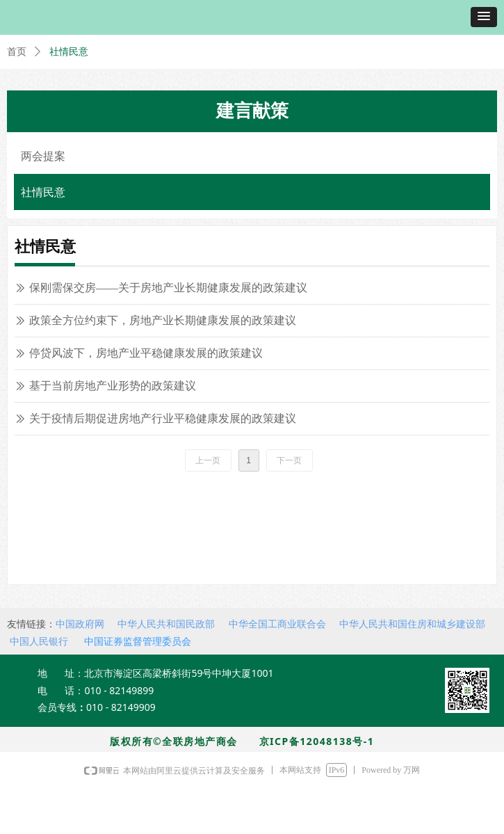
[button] (484, 17)
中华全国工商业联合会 (277, 624)
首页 (17, 52)
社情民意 (69, 52)
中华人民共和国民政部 (166, 624)
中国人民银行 (39, 641)
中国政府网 (80, 624)
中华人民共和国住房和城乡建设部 (412, 624)
